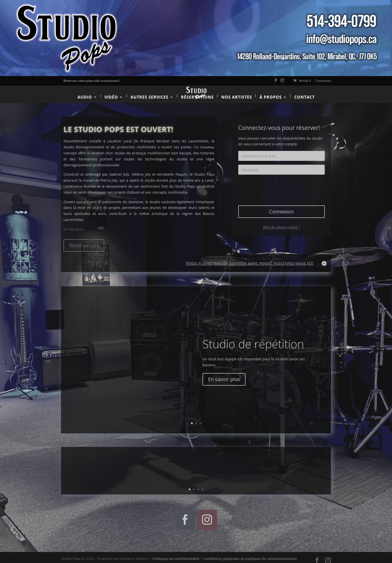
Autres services (149, 93)
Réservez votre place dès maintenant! (91, 81)
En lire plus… (74, 225)
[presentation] (282, 184)
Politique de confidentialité (176, 555)
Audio (85, 93)
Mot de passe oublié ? (281, 223)
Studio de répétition (253, 340)
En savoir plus (224, 375)
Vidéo (111, 93)
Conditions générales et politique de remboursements (250, 555)
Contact (304, 93)
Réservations (197, 93)
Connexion (323, 81)
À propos (271, 93)
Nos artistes (237, 93)
